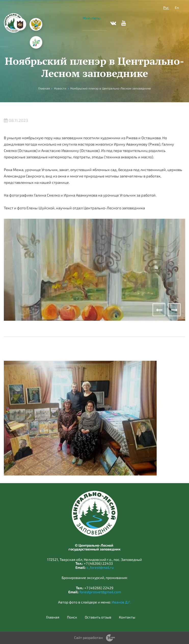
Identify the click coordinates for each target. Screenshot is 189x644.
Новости (60, 88)
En (177, 8)
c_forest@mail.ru (100, 567)
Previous (159, 310)
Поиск (72, 617)
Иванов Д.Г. (121, 602)
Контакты (127, 617)
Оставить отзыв (98, 617)
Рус (166, 8)
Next (174, 310)
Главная (53, 617)
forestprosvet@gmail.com (100, 592)
